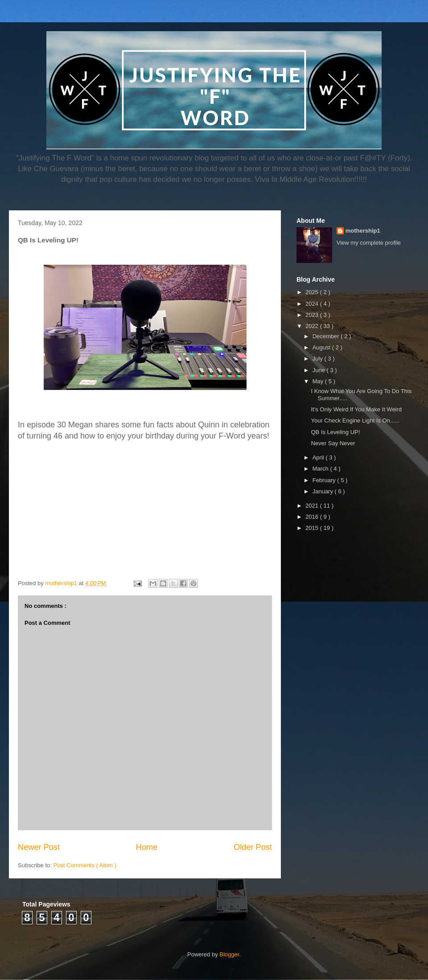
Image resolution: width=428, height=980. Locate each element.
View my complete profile (369, 243)
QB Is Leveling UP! (335, 432)
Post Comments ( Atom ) (85, 865)
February (325, 480)
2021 (313, 506)
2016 (313, 517)
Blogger (229, 954)
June (320, 370)
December (327, 336)
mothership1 (363, 231)
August (322, 347)
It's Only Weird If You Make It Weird (356, 409)
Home (147, 847)
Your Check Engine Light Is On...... (355, 420)
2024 (313, 304)
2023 (313, 315)
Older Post (253, 847)
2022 (313, 326)
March (321, 469)
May (319, 381)
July (319, 359)
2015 (313, 528)
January (324, 491)
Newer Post (39, 847)
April (319, 457)
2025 (313, 292)
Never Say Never (333, 443)
